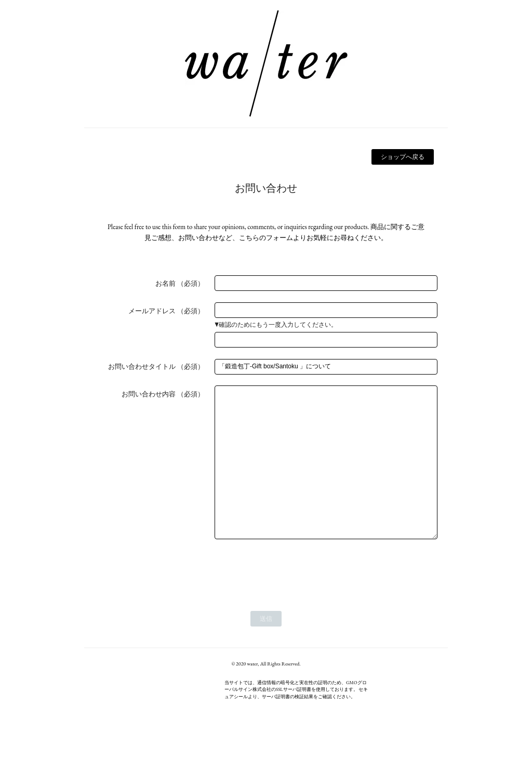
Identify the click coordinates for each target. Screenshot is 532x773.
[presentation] (294, 601)
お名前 (165, 283)
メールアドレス (152, 311)
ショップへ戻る (403, 157)
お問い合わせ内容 (149, 394)
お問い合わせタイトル (142, 366)
